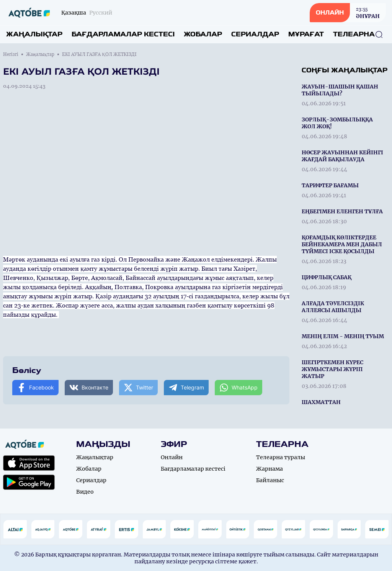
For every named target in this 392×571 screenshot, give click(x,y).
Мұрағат (306, 34)
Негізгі (11, 54)
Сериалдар (255, 34)
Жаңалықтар (34, 34)
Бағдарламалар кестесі (123, 34)
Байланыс (270, 480)
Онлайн (172, 457)
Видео (85, 492)
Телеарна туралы (281, 457)
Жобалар (203, 34)
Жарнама (269, 469)
